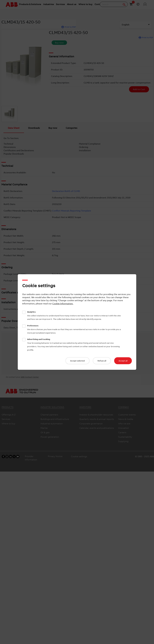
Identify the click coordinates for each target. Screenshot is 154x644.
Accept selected (77, 361)
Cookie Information (63, 304)
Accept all (123, 361)
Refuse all (102, 361)
